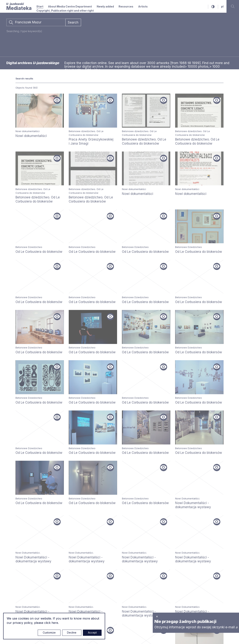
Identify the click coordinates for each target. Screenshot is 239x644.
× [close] (157, 616)
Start (40, 6)
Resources (126, 6)
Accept (92, 633)
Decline (72, 633)
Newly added (105, 6)
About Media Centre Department (70, 6)
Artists (143, 6)
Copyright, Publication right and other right (65, 11)
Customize (49, 633)
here (55, 623)
